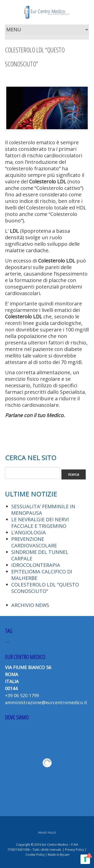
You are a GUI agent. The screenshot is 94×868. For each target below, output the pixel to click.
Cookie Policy (35, 855)
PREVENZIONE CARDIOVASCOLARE (34, 542)
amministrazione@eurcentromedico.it (46, 702)
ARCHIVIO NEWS (30, 605)
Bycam (65, 855)
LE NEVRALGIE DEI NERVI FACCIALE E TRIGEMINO (40, 523)
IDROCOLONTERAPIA (36, 565)
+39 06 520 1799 (22, 695)
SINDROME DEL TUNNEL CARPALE (40, 555)
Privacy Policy (74, 850)
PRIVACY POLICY (47, 833)
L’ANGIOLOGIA (29, 532)
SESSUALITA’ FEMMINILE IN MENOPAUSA (43, 510)
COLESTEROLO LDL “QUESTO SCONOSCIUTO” (45, 588)
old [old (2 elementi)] (7, 642)
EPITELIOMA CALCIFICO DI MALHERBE (42, 575)
